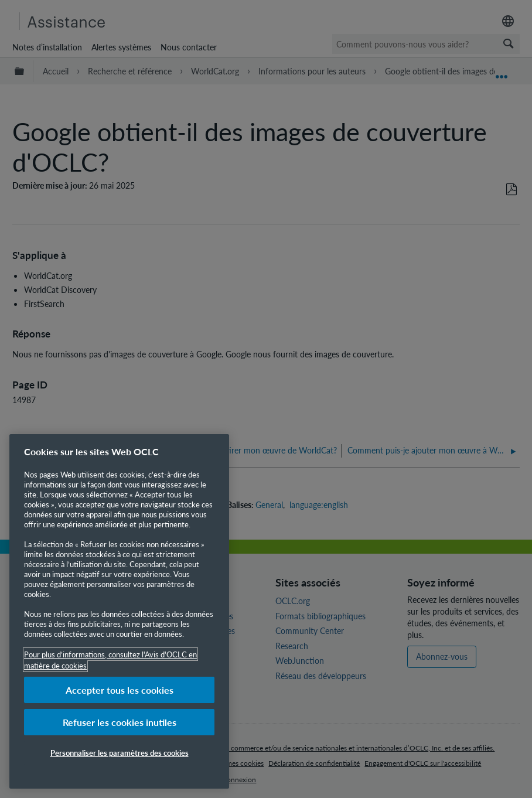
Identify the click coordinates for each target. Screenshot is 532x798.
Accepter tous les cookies (120, 690)
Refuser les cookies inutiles (120, 722)
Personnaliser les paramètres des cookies (120, 753)
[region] (119, 611)
